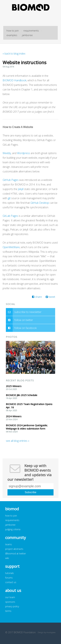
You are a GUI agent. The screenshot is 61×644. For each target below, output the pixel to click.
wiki (7, 558)
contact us (11, 582)
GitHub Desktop (40, 203)
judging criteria (13, 529)
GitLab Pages (10, 216)
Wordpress (24, 153)
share (38, 297)
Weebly (7, 153)
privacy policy (12, 606)
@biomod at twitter (16, 553)
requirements (31, 31)
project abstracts (14, 549)
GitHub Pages (11, 180)
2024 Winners (14, 416)
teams (9, 544)
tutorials (10, 573)
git (9, 198)
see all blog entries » (18, 441)
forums (9, 578)
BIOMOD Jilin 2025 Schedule (22, 395)
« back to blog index (14, 54)
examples (12, 35)
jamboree (27, 35)
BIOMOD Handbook (14, 80)
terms (8, 611)
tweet (52, 297)
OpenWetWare (11, 247)
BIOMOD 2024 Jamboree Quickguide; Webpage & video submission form (27, 427)
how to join (13, 31)
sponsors (10, 602)
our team (10, 597)
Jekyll (21, 189)
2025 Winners (14, 386)
